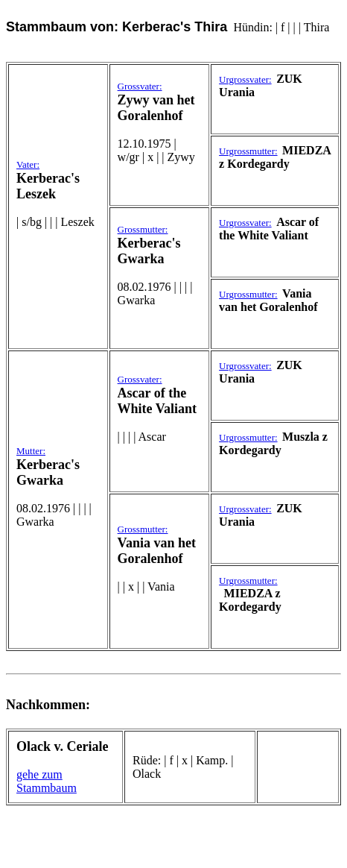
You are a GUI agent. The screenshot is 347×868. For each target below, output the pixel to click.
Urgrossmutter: (248, 151)
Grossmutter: (143, 229)
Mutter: (31, 451)
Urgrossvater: (245, 79)
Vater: (28, 164)
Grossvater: (140, 86)
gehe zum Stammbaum (47, 781)
